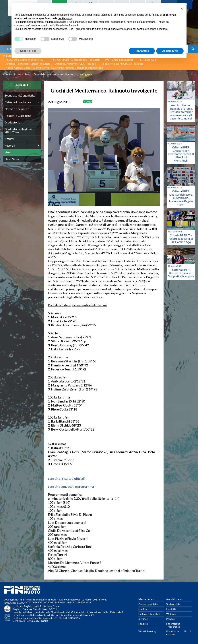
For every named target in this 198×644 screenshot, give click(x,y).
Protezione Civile (148, 604)
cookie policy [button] (65, 18)
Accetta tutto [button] (170, 51)
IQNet (45, 621)
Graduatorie (12, 122)
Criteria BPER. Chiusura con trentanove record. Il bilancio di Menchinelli (181, 154)
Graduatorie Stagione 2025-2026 (18, 130)
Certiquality (32, 621)
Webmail (171, 614)
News (8, 152)
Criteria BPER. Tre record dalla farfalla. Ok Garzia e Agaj (181, 238)
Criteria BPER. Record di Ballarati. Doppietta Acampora (181, 273)
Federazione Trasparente (173, 625)
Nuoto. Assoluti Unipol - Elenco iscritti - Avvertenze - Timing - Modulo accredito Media (54, 68)
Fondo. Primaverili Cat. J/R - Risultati (123, 64)
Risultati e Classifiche (18, 116)
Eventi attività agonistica (20, 95)
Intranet (143, 619)
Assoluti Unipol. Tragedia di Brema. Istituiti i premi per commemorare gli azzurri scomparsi (181, 112)
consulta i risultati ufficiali (66, 478)
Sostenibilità (173, 604)
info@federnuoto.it (14, 603)
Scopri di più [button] (28, 51)
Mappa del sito (147, 599)
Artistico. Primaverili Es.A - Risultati (76, 64)
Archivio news (174, 599)
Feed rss (143, 624)
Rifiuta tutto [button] (142, 51)
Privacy (171, 619)
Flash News (12, 159)
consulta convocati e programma (71, 486)
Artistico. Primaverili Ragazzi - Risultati (28, 64)
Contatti (171, 609)
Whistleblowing (147, 631)
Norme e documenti (17, 109)
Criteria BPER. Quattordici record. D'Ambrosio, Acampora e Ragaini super (181, 198)
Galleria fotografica (149, 614)
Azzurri (9, 139)
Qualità (143, 609)
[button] (182, 9)
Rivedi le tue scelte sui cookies (179, 633)
